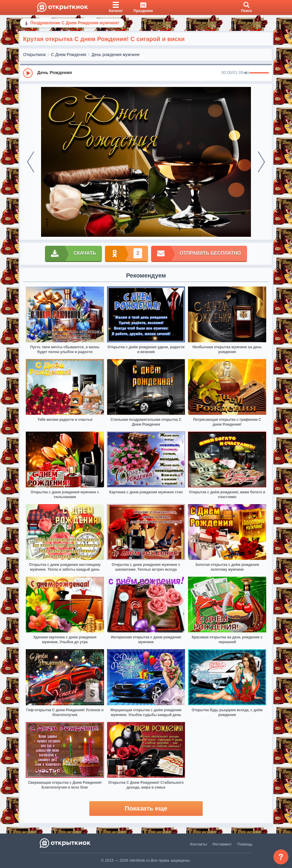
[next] (261, 162)
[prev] (31, 162)
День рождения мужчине (116, 55)
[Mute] (246, 73)
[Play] (28, 73)
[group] (146, 73)
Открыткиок (34, 55)
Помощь (245, 844)
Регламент (222, 844)
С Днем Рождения (69, 55)
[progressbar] (259, 73)
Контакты (198, 844)
